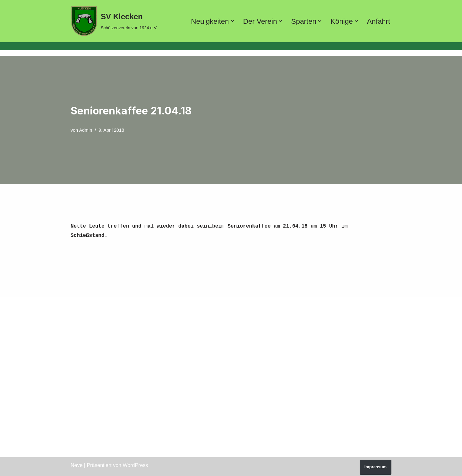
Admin (86, 130)
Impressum (376, 466)
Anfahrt (379, 21)
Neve (77, 464)
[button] (232, 21)
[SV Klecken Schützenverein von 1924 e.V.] (114, 21)
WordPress (135, 464)
